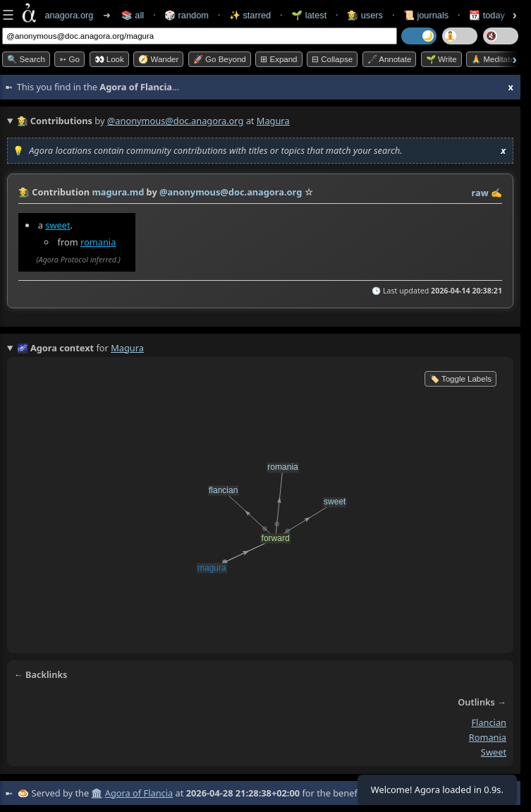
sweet (57, 225)
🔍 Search (26, 59)
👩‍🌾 (24, 192)
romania (98, 242)
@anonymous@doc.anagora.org (176, 121)
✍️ (496, 193)
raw (480, 193)
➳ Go (69, 59)
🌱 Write (441, 59)
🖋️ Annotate (390, 59)
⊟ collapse (332, 59)
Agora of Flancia (139, 793)
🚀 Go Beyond (220, 59)
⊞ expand (279, 59)
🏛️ (97, 793)
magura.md (118, 192)
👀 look (109, 59)
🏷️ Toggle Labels (460, 379)
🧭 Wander (158, 59)
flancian (489, 723)
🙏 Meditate (493, 59)
